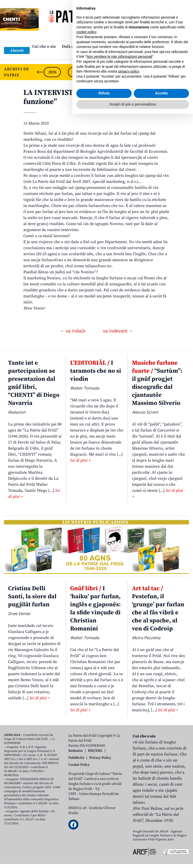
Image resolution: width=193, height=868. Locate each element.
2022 (149, 72)
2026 (52, 72)
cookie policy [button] (86, 786)
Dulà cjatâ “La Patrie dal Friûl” (89, 46)
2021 (173, 72)
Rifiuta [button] (104, 847)
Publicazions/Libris (141, 46)
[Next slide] (185, 72)
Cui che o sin (44, 46)
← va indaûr (74, 331)
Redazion (76, 751)
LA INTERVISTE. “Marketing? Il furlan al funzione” (93, 97)
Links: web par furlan (95, 55)
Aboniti (17, 50)
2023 (125, 72)
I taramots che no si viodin (96, 371)
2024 (101, 72)
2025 (76, 72)
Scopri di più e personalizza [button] (133, 858)
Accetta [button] (161, 847)
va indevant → (118, 331)
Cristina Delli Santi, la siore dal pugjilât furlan (32, 596)
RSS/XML (95, 751)
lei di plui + (80, 460)
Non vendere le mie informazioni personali (119, 811)
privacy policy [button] (129, 826)
